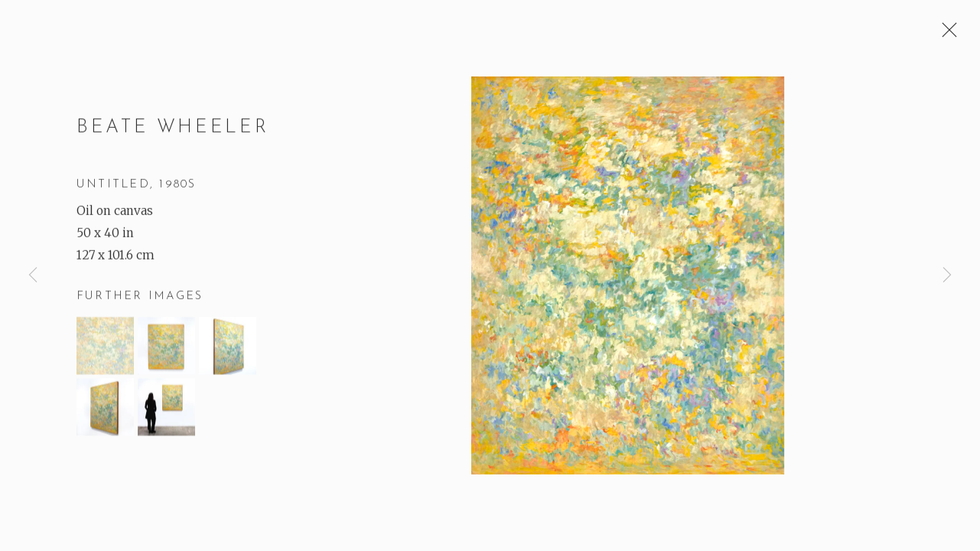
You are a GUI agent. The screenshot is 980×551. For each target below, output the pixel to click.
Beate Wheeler (173, 129)
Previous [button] (33, 275)
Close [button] (946, 34)
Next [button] (947, 275)
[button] (105, 347)
